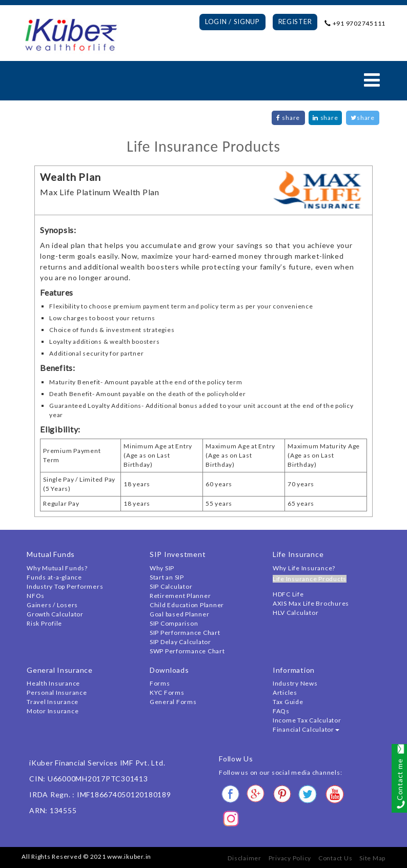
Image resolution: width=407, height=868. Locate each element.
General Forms (173, 702)
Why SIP (162, 568)
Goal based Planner (180, 614)
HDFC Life (288, 594)
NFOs (36, 596)
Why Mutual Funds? (57, 568)
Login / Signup (232, 22)
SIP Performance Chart (185, 633)
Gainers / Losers (52, 605)
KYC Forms (167, 693)
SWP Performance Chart (187, 651)
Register (295, 22)
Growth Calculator (55, 614)
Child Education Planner (187, 605)
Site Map (372, 858)
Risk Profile (44, 623)
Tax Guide (288, 702)
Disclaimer (245, 858)
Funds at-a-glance (54, 577)
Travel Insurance (53, 702)
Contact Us (335, 858)
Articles (285, 693)
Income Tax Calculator (307, 720)
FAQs (281, 711)
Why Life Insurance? (304, 568)
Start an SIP (167, 577)
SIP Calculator (171, 586)
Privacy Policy (290, 858)
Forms (160, 683)
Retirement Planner (180, 596)
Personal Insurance (57, 693)
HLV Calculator (296, 613)
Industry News (295, 683)
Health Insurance (53, 683)
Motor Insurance (53, 711)
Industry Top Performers (65, 586)
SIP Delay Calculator (180, 642)
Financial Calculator (306, 729)
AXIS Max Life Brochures (311, 603)
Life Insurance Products (310, 579)
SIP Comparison (174, 623)
